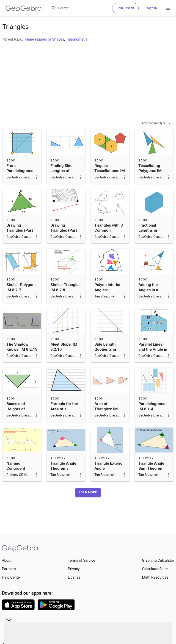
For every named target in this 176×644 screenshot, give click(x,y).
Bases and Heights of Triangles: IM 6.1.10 (18, 423)
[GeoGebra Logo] (23, 8)
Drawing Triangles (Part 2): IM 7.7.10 (64, 242)
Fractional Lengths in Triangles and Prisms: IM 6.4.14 (151, 247)
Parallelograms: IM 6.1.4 (152, 418)
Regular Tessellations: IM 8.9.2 (110, 182)
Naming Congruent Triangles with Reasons (19, 482)
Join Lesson (125, 8)
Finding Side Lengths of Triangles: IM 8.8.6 (62, 185)
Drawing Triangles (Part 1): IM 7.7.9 (20, 242)
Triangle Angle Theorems (63, 477)
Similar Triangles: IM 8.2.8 (66, 299)
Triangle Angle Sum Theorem (151, 477)
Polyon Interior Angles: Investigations (107, 301)
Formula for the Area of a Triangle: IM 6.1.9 (64, 423)
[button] (88, 504)
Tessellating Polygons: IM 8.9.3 (150, 182)
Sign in (152, 8)
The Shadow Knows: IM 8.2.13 (22, 358)
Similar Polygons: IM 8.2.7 (22, 299)
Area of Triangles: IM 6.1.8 (106, 420)
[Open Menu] (168, 8)
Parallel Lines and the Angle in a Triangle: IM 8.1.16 (153, 363)
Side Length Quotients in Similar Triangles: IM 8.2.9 (110, 363)
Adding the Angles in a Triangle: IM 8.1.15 (149, 304)
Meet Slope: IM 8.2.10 (64, 358)
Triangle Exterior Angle (109, 477)
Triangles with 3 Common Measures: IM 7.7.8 (109, 244)
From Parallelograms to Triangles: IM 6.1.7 (20, 185)
